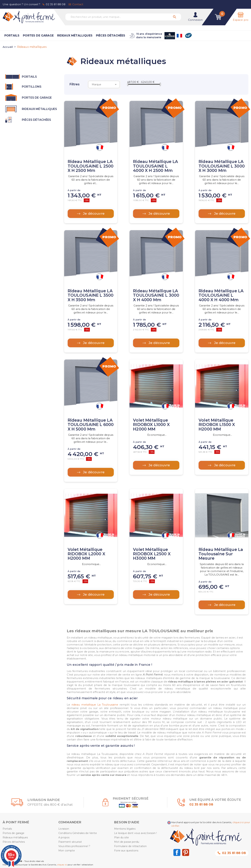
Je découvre (93, 214)
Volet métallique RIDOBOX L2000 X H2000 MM (86, 554)
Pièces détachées (111, 36)
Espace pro (241, 20)
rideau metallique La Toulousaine (95, 705)
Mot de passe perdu (127, 842)
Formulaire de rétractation (130, 846)
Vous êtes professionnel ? (74, 846)
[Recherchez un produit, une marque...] (123, 17)
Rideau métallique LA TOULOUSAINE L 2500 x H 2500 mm (91, 166)
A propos (64, 837)
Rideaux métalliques (75, 36)
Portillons (32, 87)
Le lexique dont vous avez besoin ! (135, 833)
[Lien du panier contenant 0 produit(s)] (218, 17)
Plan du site (121, 837)
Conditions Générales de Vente (78, 833)
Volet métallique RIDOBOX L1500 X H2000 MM (217, 425)
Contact (78, 4)
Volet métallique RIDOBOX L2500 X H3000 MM (152, 554)
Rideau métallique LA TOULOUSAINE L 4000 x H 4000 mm (221, 295)
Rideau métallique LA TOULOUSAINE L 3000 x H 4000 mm (156, 295)
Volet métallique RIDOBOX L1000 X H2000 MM (151, 425)
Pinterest (186, 852)
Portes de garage (38, 36)
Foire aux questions (126, 851)
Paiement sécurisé (70, 842)
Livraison (64, 829)
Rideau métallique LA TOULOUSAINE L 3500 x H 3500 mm (91, 295)
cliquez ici (62, 865)
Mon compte (67, 851)
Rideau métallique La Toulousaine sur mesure (221, 554)
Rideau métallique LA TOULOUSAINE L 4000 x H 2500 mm (155, 166)
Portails (12, 36)
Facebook (177, 852)
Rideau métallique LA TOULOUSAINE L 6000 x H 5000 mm (91, 425)
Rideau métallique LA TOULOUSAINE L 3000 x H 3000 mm (222, 166)
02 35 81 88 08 (55, 4)
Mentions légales (125, 829)
